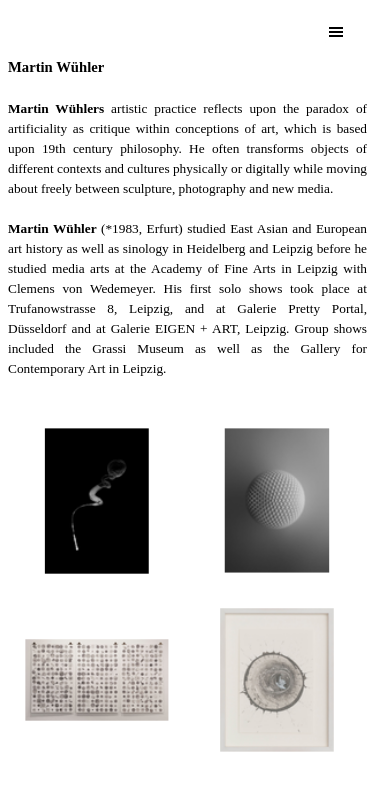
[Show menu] (336, 31)
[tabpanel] (187, 227)
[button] (98, 501)
